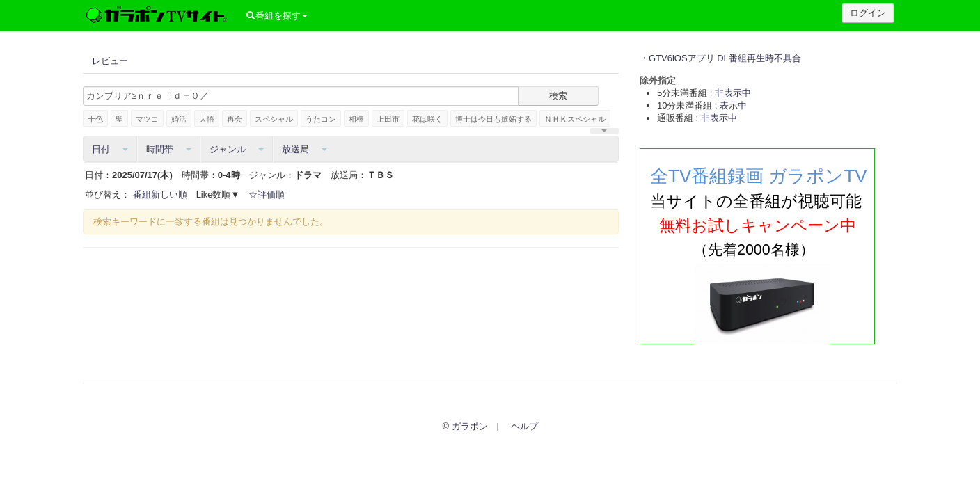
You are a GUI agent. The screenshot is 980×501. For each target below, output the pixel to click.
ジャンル (237, 149)
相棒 (356, 119)
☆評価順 (267, 194)
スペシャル (274, 119)
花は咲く (427, 119)
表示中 (733, 105)
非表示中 (733, 93)
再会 (235, 119)
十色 (95, 119)
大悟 (207, 119)
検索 (558, 96)
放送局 (305, 149)
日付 (110, 149)
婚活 (179, 119)
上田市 (388, 119)
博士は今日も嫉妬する (493, 119)
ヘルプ (524, 426)
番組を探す (277, 16)
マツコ (147, 119)
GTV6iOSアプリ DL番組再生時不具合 (725, 58)
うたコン (321, 119)
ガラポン (470, 426)
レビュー (110, 61)
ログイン (868, 13)
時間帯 (169, 149)
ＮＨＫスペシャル (575, 119)
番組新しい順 (160, 194)
